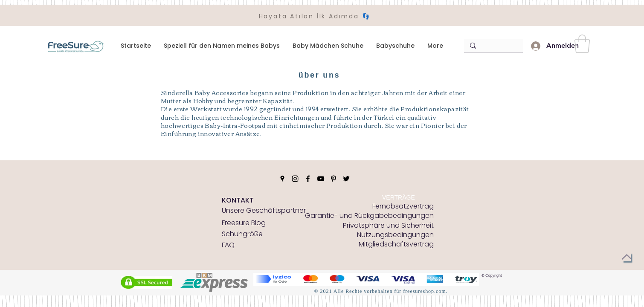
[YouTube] (321, 179)
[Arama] (492, 46)
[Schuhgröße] (242, 234)
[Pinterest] (334, 179)
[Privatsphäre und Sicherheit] (388, 226)
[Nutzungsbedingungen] (395, 235)
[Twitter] (346, 179)
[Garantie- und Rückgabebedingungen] (369, 216)
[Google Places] (282, 179)
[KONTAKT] (238, 200)
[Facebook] (308, 179)
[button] (582, 44)
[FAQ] (236, 245)
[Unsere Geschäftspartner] (264, 211)
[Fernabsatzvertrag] (403, 206)
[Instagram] (295, 179)
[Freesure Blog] (244, 223)
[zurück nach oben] (627, 257)
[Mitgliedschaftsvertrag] (396, 244)
